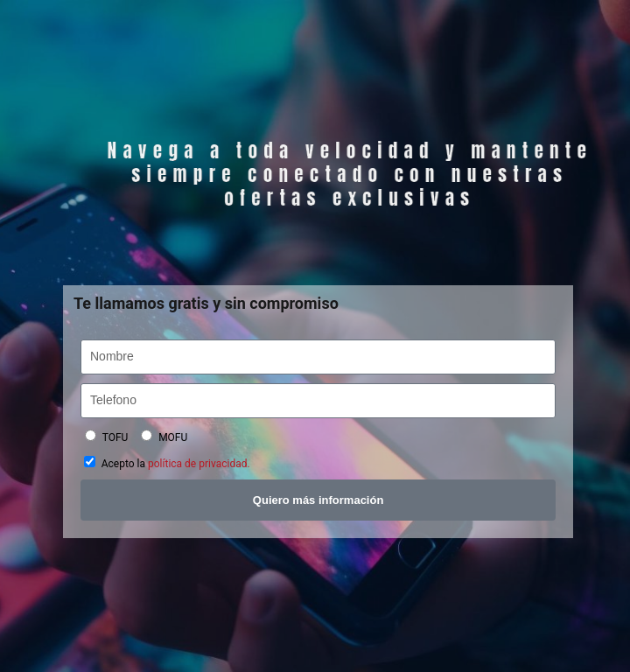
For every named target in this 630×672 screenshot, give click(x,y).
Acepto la (176, 464)
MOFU (173, 437)
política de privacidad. (199, 464)
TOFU (115, 437)
